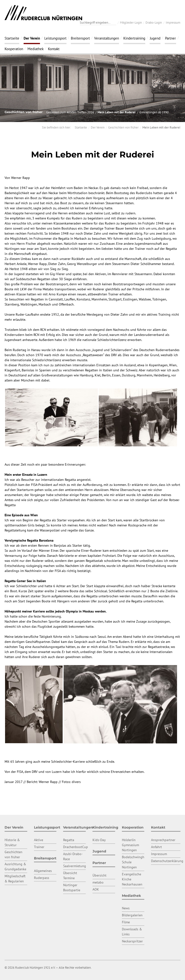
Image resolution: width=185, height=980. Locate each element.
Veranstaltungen (107, 38)
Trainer (39, 847)
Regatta (69, 840)
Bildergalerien (132, 915)
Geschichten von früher (123, 127)
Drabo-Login (154, 22)
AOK (96, 889)
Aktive (39, 840)
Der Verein (32, 38)
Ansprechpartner (163, 840)
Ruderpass (42, 878)
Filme (126, 922)
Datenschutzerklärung (167, 861)
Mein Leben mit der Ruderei (117, 112)
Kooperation (14, 49)
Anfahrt (156, 847)
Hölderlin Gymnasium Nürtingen (130, 845)
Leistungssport (55, 38)
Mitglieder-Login (131, 22)
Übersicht (99, 875)
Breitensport (80, 38)
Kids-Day (99, 840)
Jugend (155, 38)
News (126, 908)
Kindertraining (134, 38)
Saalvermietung (75, 866)
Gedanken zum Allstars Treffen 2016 (70, 112)
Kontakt (54, 49)
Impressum (173, 22)
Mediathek (36, 49)
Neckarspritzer (132, 941)
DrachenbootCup (76, 847)
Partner (170, 38)
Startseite (12, 38)
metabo (98, 882)
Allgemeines (43, 871)
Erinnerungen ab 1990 (154, 112)
